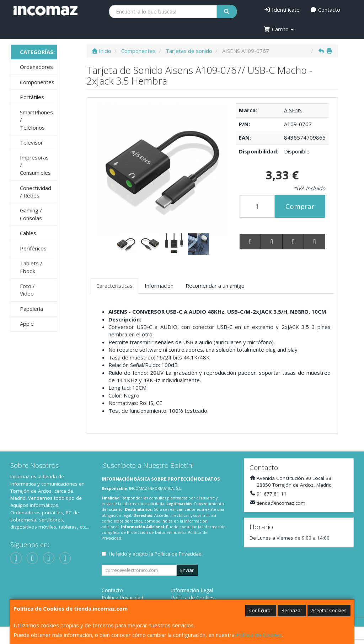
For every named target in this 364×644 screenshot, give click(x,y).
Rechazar (292, 610)
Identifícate (282, 10)
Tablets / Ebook (31, 267)
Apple (27, 324)
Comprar (300, 206)
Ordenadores (36, 67)
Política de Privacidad (178, 554)
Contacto (325, 10)
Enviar (187, 570)
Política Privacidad (122, 598)
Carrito (279, 29)
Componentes (37, 82)
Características (114, 286)
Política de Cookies (259, 635)
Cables (28, 233)
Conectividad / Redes (36, 192)
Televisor (31, 142)
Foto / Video (27, 290)
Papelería (31, 309)
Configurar (261, 610)
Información (159, 286)
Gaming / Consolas (31, 214)
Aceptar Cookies (329, 610)
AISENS (293, 110)
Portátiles (32, 97)
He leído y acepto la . (156, 554)
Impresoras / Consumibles (35, 165)
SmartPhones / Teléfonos (36, 120)
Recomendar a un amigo (215, 286)
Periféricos (33, 248)
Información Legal (192, 590)
